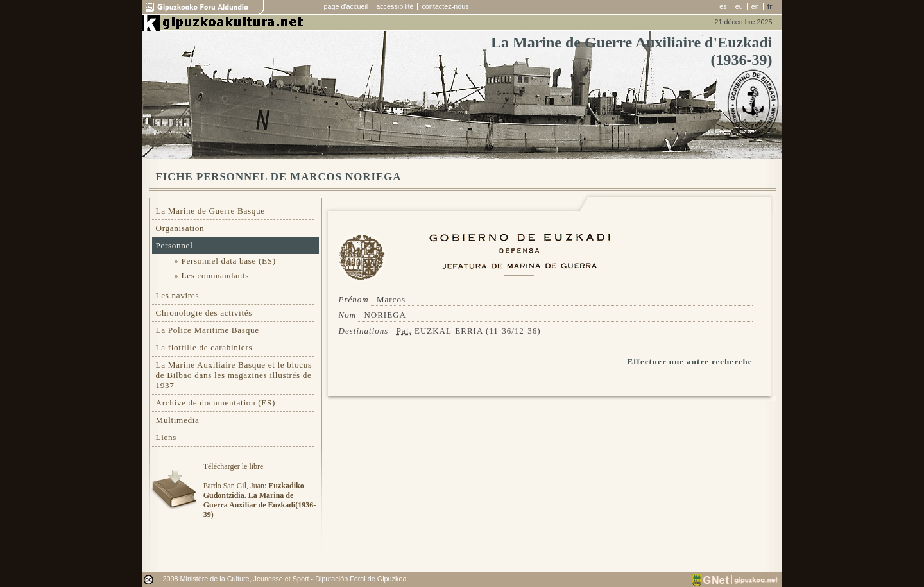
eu (739, 6)
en (755, 6)
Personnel (175, 245)
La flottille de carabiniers (204, 347)
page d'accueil (346, 6)
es (723, 6)
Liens (167, 437)
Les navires (178, 295)
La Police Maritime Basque (208, 330)
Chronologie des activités (204, 313)
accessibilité (395, 6)
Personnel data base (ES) (229, 261)
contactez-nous (445, 6)
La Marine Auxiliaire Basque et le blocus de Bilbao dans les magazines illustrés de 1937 (234, 375)
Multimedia (178, 420)
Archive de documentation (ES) (216, 403)
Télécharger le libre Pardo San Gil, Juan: (260, 490)
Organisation (180, 228)
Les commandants (215, 276)
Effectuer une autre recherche (690, 362)
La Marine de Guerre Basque (210, 211)
